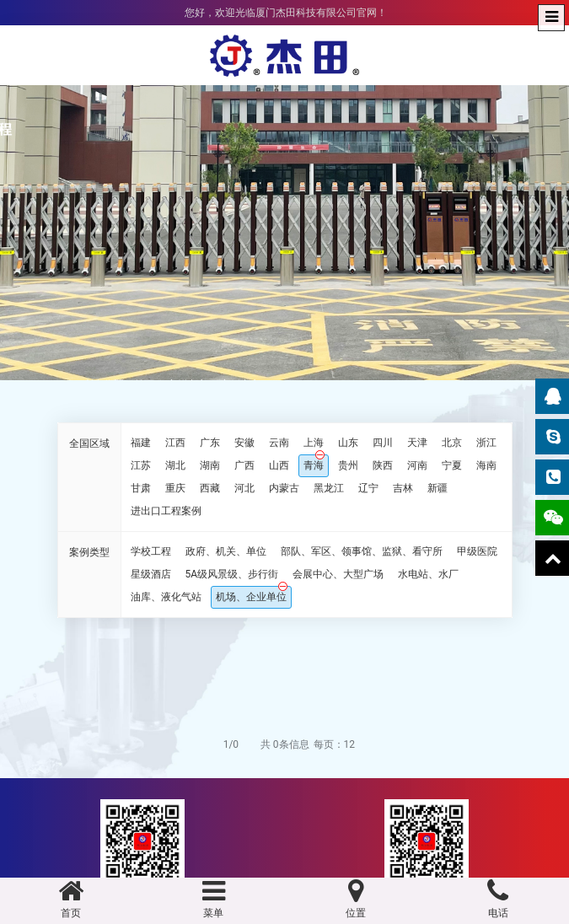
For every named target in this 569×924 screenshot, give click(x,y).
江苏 (141, 465)
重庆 (175, 488)
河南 (417, 465)
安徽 (244, 443)
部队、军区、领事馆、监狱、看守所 (362, 551)
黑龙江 (329, 488)
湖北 (175, 465)
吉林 (403, 488)
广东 (210, 443)
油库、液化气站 (166, 597)
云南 (279, 443)
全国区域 (89, 443)
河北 (244, 488)
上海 (314, 443)
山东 (348, 443)
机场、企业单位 (251, 597)
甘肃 (141, 488)
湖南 (210, 465)
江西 (175, 443)
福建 (141, 443)
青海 (314, 465)
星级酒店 (151, 574)
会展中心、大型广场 (338, 574)
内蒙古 (284, 488)
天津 (417, 443)
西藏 (210, 488)
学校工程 (151, 551)
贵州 (348, 465)
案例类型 (89, 552)
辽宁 (368, 488)
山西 (279, 465)
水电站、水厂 (428, 574)
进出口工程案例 (166, 511)
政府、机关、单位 (226, 551)
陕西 (383, 465)
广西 (244, 465)
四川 (383, 443)
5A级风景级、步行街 (232, 574)
